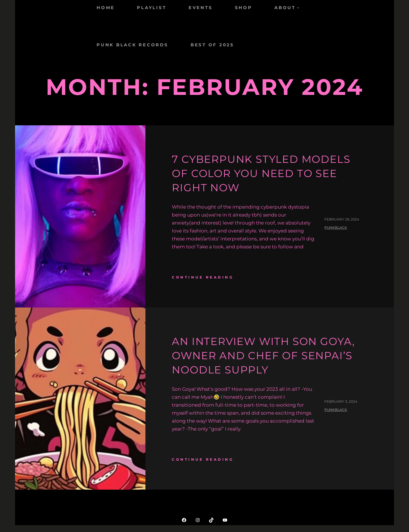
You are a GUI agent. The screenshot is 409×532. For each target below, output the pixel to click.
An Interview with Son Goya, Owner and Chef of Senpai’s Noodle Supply (263, 356)
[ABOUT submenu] (298, 8)
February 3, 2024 (341, 401)
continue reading (203, 277)
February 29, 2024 (342, 219)
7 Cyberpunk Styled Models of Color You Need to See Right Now (261, 173)
